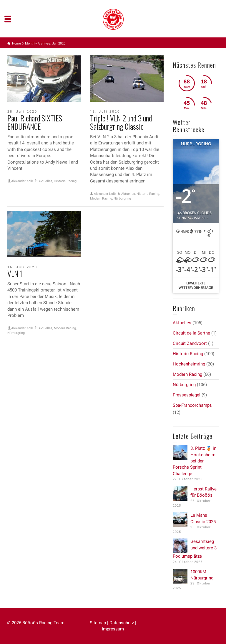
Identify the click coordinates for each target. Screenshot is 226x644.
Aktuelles (45, 181)
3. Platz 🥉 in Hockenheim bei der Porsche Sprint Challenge (195, 461)
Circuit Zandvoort (190, 343)
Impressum (113, 629)
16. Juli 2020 (22, 267)
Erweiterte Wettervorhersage (196, 285)
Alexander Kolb (22, 181)
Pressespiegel (187, 395)
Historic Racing (65, 181)
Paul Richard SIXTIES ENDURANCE (35, 122)
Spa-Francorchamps (192, 405)
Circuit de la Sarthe (191, 333)
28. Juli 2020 (22, 112)
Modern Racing (101, 199)
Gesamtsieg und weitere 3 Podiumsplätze (195, 549)
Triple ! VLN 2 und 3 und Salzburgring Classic (121, 122)
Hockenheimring (189, 364)
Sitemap (98, 623)
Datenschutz (122, 623)
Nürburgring (122, 199)
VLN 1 (15, 273)
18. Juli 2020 (105, 112)
